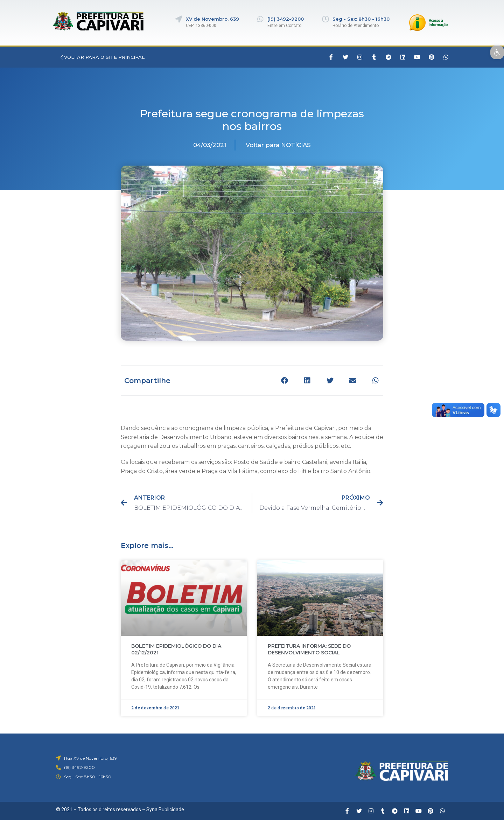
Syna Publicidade (165, 809)
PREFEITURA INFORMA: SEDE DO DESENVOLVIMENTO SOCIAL (309, 649)
